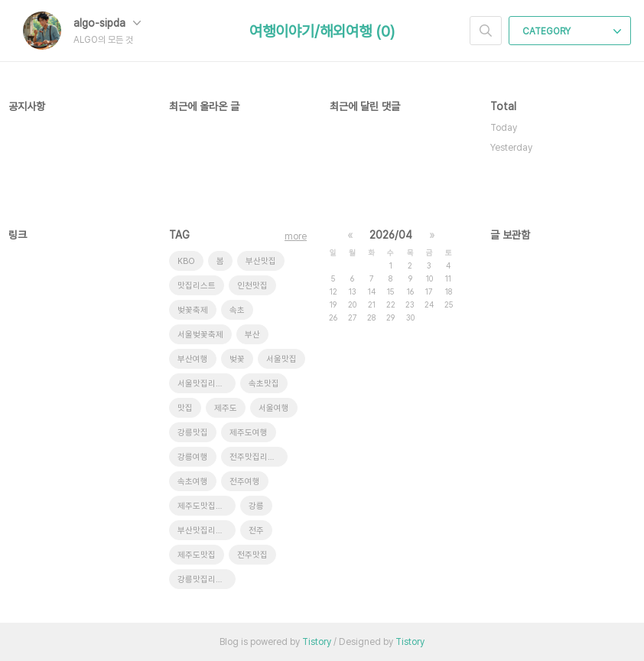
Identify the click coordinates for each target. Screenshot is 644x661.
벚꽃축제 (193, 310)
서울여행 (274, 408)
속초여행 (193, 482)
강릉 (256, 506)
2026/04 (391, 235)
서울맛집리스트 (204, 384)
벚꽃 (237, 359)
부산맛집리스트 (204, 531)
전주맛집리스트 (256, 457)
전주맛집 (252, 555)
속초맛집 (264, 384)
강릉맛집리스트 (204, 580)
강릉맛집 (193, 433)
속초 (237, 310)
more (296, 236)
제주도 (226, 408)
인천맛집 (252, 286)
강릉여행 (193, 457)
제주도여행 (249, 433)
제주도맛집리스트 (207, 506)
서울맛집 (281, 359)
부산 (252, 335)
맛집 (185, 408)
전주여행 (245, 482)
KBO (186, 261)
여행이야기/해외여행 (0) (322, 31)
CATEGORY (572, 31)
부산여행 (193, 359)
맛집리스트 (197, 286)
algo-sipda (107, 23)
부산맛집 (261, 261)
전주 (256, 531)
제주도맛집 (197, 555)
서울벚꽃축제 (200, 335)
